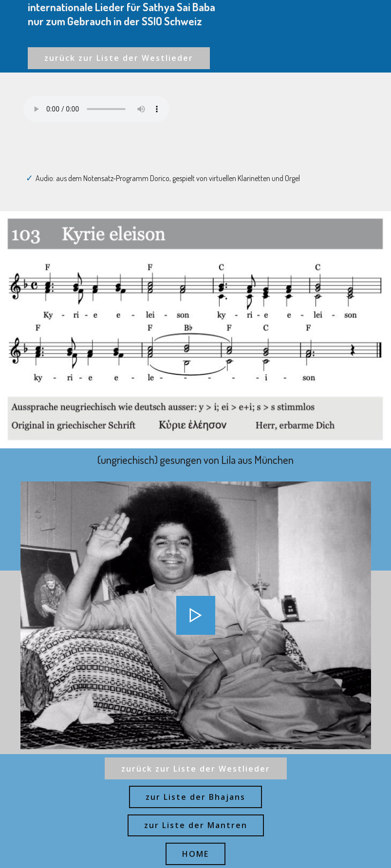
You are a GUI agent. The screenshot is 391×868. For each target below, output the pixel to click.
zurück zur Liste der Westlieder (119, 58)
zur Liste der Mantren (196, 825)
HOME (195, 854)
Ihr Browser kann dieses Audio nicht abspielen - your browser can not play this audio (96, 109)
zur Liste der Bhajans (195, 797)
